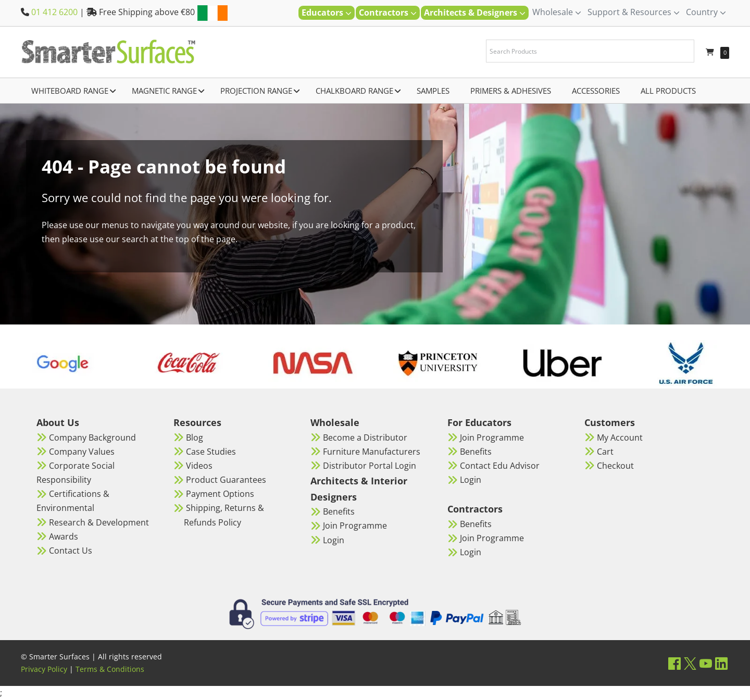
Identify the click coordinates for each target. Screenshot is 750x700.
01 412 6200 (54, 12)
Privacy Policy (44, 669)
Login (334, 540)
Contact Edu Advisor (500, 466)
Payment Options (220, 494)
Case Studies (211, 452)
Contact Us (71, 551)
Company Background (92, 438)
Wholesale (557, 12)
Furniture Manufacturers (372, 452)
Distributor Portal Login (370, 466)
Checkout (615, 466)
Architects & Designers (475, 12)
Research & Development (99, 522)
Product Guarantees (226, 480)
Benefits (339, 511)
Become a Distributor (365, 438)
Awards (64, 536)
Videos (199, 466)
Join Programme (355, 526)
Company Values (82, 452)
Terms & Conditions (110, 669)
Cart (605, 452)
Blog (195, 438)
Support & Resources (634, 12)
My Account (620, 438)
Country (706, 12)
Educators (327, 12)
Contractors (388, 12)
